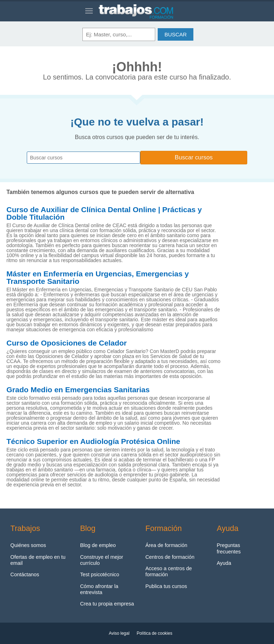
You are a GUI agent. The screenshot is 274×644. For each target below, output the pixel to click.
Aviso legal (119, 633)
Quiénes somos (28, 545)
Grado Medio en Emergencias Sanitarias (78, 390)
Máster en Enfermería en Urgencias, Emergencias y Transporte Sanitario (98, 278)
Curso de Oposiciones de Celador (67, 343)
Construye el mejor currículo (102, 560)
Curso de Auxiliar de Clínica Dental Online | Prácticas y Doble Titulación (104, 213)
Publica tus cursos (166, 586)
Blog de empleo (98, 545)
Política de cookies (154, 633)
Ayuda (224, 563)
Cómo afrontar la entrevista (99, 589)
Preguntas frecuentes (229, 548)
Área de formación (166, 545)
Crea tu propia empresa (107, 604)
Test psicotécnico (100, 574)
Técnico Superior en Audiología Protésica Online (93, 441)
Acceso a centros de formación (168, 571)
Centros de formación (170, 557)
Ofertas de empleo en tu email (38, 560)
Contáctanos (25, 574)
